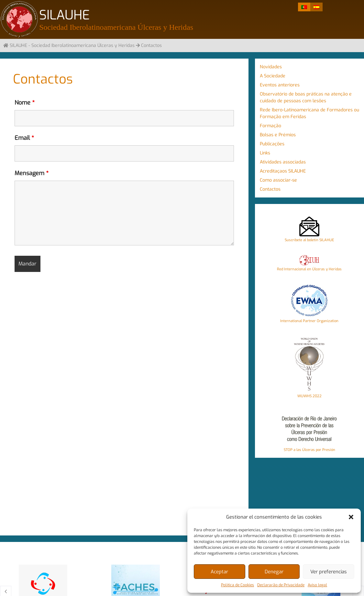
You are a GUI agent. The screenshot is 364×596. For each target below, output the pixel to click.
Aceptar (219, 572)
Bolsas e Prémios (278, 135)
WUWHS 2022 (309, 396)
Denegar (274, 572)
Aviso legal (317, 585)
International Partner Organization (309, 321)
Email (24, 138)
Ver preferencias (329, 572)
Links (265, 153)
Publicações (272, 144)
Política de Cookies (237, 585)
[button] (351, 517)
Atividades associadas (283, 162)
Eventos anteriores (280, 85)
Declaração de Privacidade (281, 585)
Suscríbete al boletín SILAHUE (309, 240)
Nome (25, 103)
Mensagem (32, 173)
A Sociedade (273, 76)
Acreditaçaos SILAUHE (283, 171)
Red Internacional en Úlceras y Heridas (309, 269)
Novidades (271, 67)
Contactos (270, 189)
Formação (270, 126)
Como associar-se (278, 180)
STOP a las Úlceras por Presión (309, 450)
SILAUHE (64, 15)
